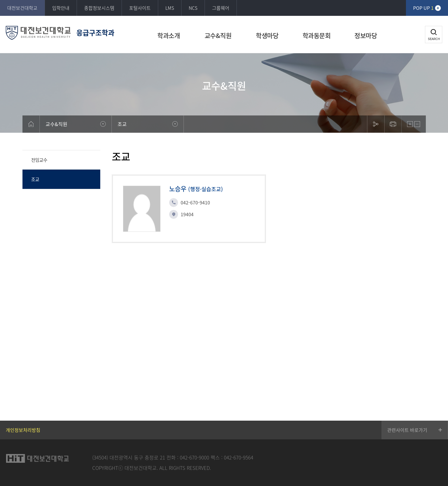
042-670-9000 (194, 457)
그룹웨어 (221, 8)
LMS (170, 8)
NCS (193, 8)
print (393, 124)
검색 (434, 35)
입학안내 (61, 8)
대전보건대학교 (22, 8)
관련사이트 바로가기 (407, 430)
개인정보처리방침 (23, 430)
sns (376, 124)
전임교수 (39, 160)
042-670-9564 (239, 457)
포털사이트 (140, 8)
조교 (35, 179)
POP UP (423, 8)
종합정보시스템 (99, 8)
